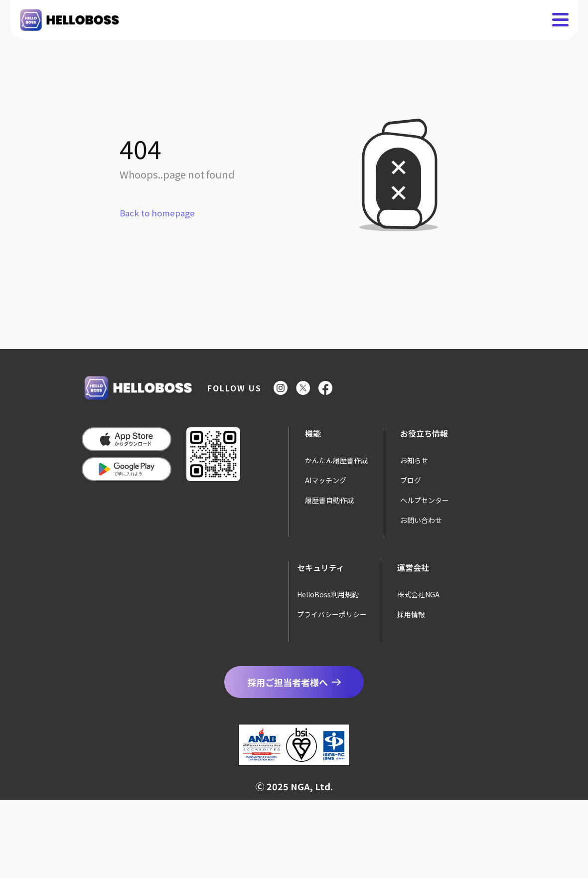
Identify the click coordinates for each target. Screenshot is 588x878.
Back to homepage (157, 213)
